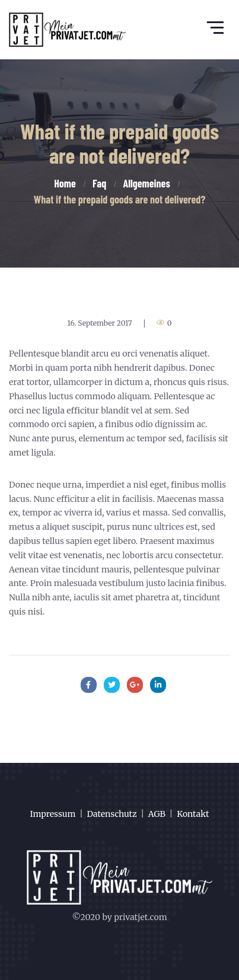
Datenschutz (112, 814)
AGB (157, 814)
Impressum (53, 814)
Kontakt (193, 814)
